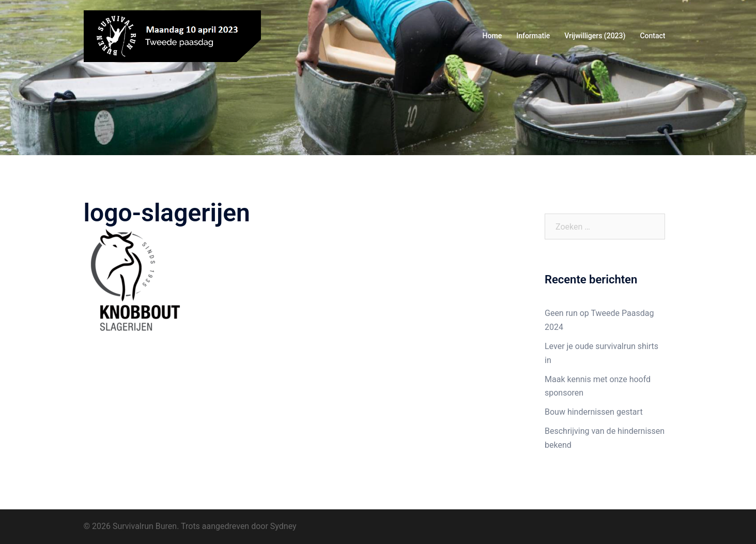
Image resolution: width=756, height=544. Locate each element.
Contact (652, 36)
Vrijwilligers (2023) (595, 36)
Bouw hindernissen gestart (594, 412)
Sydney (283, 526)
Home (492, 36)
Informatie (533, 36)
